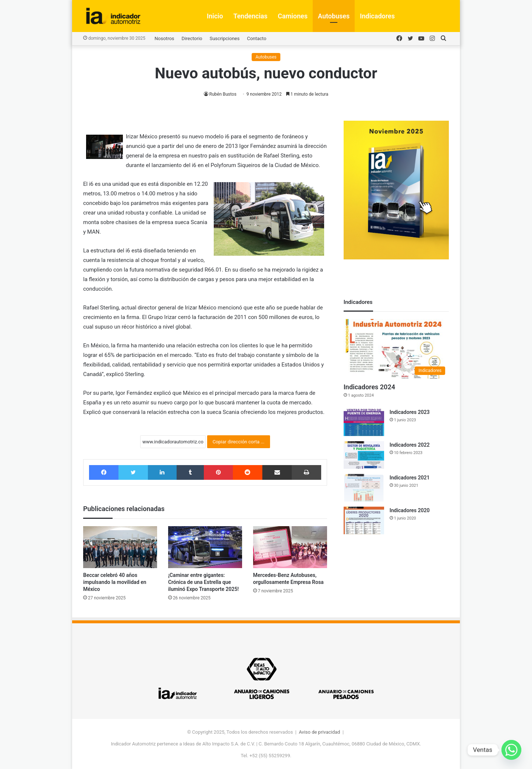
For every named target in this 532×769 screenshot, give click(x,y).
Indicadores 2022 (410, 445)
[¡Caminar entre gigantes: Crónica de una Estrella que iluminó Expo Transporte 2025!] (205, 547)
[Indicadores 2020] (364, 520)
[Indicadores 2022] (364, 455)
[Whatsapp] (511, 750)
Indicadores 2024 (369, 387)
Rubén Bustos (223, 94)
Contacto (257, 38)
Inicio (215, 16)
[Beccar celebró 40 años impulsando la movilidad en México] (120, 547)
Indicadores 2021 (410, 478)
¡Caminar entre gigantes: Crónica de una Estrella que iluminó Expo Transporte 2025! (203, 582)
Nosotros (164, 38)
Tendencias (250, 16)
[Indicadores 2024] (396, 349)
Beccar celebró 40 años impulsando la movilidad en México (115, 582)
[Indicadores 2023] (364, 422)
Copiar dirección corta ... (239, 442)
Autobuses (334, 16)
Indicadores (377, 16)
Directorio (192, 38)
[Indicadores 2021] (364, 488)
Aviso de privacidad (319, 732)
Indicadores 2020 (410, 510)
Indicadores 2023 (410, 412)
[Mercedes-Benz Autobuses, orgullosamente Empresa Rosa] (290, 547)
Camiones (293, 16)
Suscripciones (225, 38)
